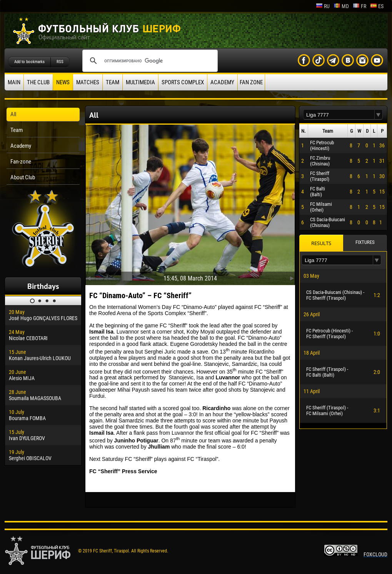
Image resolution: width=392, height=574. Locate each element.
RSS (60, 62)
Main (14, 82)
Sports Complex (183, 82)
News (63, 82)
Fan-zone (21, 162)
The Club (38, 82)
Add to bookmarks (29, 62)
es (377, 6)
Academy (222, 82)
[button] (379, 115)
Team (113, 82)
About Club (23, 177)
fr (359, 6)
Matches (88, 82)
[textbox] (339, 115)
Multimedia (140, 82)
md (341, 6)
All (13, 114)
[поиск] (149, 61)
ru (323, 6)
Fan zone (251, 82)
